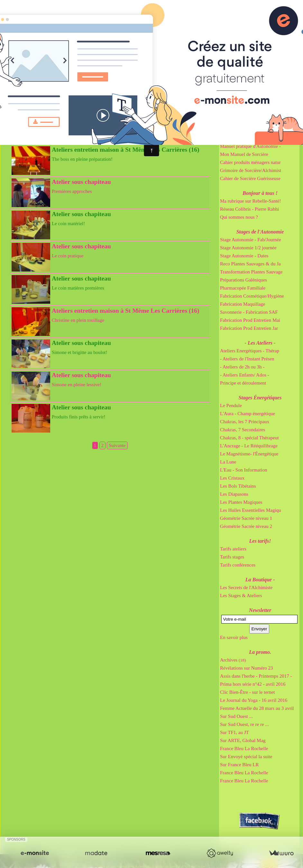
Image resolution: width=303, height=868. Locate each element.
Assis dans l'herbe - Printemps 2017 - (256, 676)
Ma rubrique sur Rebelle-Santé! (251, 201)
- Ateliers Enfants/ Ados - (244, 375)
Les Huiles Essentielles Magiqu (251, 510)
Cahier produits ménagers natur (250, 162)
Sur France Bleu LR (239, 765)
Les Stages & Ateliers (241, 596)
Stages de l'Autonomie (260, 232)
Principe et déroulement (243, 383)
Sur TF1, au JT (234, 732)
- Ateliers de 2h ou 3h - (242, 367)
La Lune (228, 462)
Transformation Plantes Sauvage (251, 272)
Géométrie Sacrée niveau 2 (246, 526)
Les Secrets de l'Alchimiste (246, 587)
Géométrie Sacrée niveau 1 (246, 518)
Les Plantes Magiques (241, 502)
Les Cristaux (232, 478)
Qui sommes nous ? (239, 217)
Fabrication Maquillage (243, 304)
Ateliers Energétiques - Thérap (250, 351)
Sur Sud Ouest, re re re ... (244, 724)
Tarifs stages (232, 557)
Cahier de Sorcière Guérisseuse (250, 178)
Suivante (117, 445)
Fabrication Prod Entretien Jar (249, 328)
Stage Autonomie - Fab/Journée (251, 240)
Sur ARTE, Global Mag (243, 740)
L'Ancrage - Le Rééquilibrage (249, 446)
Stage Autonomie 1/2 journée (248, 248)
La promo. (260, 652)
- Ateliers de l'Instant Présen (247, 359)
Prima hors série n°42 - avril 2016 (253, 684)
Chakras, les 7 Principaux (245, 422)
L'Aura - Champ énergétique (248, 414)
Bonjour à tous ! (260, 193)
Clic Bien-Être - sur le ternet (247, 692)
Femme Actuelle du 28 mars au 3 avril (257, 708)
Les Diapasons (234, 494)
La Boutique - (260, 580)
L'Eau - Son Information (243, 470)
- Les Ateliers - (260, 343)
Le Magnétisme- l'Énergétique (249, 454)
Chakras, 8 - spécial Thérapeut (249, 438)
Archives (233, 660)
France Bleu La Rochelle (244, 749)
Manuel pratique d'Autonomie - (250, 146)
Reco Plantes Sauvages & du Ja (250, 264)
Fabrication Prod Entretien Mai (250, 320)
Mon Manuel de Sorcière (244, 154)
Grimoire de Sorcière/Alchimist (251, 170)
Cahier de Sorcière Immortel (248, 122)
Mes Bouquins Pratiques (260, 114)
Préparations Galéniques (243, 280)
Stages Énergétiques (260, 398)
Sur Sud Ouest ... (236, 716)
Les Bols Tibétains (238, 486)
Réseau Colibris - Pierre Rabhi (249, 209)
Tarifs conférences (238, 565)
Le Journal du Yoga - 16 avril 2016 (254, 700)
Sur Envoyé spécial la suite (246, 757)
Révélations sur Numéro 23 (247, 668)
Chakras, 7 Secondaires (243, 430)
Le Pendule (231, 405)
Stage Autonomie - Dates (244, 256)
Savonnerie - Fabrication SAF (249, 312)
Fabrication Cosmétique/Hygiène (252, 296)
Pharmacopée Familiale (243, 288)
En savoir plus (234, 637)
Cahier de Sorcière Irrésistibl (248, 130)
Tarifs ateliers (233, 549)
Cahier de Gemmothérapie (245, 138)
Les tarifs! (260, 541)
